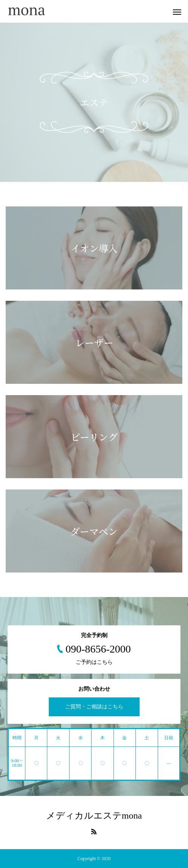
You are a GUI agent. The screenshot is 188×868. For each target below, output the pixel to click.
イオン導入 (94, 248)
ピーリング (94, 437)
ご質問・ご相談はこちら (94, 707)
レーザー (94, 342)
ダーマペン (94, 531)
